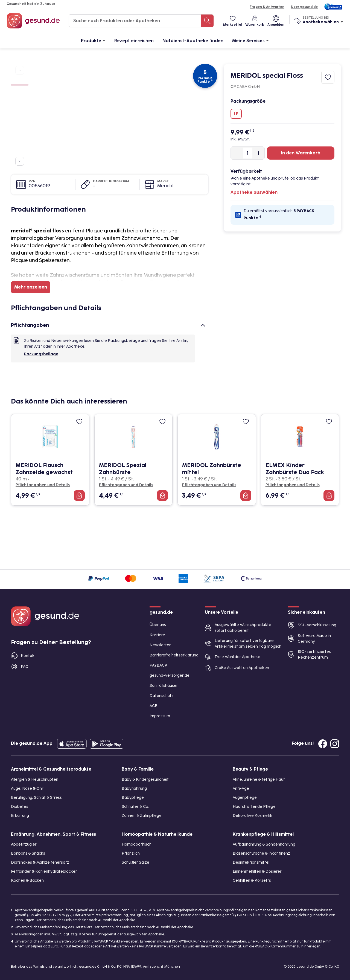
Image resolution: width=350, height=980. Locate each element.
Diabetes (20, 807)
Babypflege (133, 798)
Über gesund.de (304, 7)
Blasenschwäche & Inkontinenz (261, 853)
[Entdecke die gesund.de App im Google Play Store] (107, 744)
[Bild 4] (20, 112)
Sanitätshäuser (164, 686)
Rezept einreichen (134, 41)
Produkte (93, 40)
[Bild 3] (20, 102)
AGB (154, 706)
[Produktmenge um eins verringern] (237, 153)
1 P (236, 114)
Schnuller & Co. (135, 807)
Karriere (157, 635)
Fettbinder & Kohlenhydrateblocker (44, 871)
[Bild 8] (20, 151)
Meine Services (251, 40)
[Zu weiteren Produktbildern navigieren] (20, 161)
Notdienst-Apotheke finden (193, 41)
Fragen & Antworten (267, 7)
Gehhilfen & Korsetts (252, 880)
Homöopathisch (137, 844)
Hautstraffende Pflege (254, 807)
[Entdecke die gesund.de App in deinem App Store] (72, 744)
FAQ (25, 667)
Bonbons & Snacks (28, 853)
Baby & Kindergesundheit (145, 779)
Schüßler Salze (135, 862)
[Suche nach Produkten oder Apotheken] (207, 21)
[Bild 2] (20, 92)
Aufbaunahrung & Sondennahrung (264, 844)
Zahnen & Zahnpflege (142, 816)
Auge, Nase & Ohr (27, 789)
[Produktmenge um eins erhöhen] (258, 153)
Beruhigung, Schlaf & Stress (36, 798)
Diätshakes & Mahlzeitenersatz (40, 862)
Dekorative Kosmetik (253, 816)
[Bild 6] (20, 131)
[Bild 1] (20, 82)
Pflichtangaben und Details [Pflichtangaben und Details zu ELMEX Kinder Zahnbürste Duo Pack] (293, 485)
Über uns (158, 625)
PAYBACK (158, 665)
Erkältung (20, 816)
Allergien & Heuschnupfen (35, 779)
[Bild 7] (20, 141)
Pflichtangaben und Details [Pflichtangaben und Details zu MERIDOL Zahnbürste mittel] (209, 485)
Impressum (160, 716)
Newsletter (160, 645)
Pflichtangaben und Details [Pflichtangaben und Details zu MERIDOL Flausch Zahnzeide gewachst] (43, 485)
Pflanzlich (131, 853)
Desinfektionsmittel (251, 862)
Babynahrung (134, 789)
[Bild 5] (20, 122)
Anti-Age (241, 789)
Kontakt (28, 656)
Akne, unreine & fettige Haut (259, 779)
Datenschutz (162, 696)
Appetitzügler (24, 844)
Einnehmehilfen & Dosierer (257, 871)
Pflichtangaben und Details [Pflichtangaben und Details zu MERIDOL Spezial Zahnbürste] (126, 485)
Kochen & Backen (27, 880)
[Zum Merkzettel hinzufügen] (328, 77)
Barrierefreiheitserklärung (174, 655)
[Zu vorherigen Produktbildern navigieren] (20, 70)
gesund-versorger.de (170, 675)
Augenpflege (245, 798)
